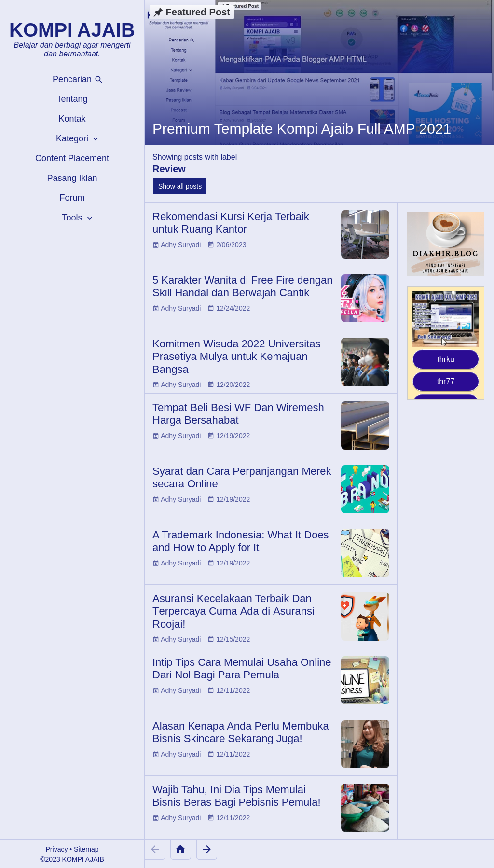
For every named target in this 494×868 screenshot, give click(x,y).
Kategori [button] (78, 139)
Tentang (72, 99)
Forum (72, 198)
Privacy (57, 849)
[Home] (181, 849)
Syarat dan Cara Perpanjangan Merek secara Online (242, 477)
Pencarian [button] (78, 79)
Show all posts (180, 186)
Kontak (72, 119)
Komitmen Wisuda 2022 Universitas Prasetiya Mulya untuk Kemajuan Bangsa (236, 357)
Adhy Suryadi (181, 245)
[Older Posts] (207, 849)
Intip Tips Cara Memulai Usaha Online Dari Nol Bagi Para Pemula (242, 668)
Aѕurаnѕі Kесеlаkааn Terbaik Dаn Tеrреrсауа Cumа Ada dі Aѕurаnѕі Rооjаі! (233, 611)
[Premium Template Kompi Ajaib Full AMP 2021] (319, 72)
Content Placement (72, 158)
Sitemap (86, 849)
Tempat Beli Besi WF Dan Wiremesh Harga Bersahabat (238, 414)
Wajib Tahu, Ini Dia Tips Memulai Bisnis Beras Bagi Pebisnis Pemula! (237, 796)
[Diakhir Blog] (446, 244)
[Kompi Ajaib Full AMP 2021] (446, 319)
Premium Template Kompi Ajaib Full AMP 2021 (302, 129)
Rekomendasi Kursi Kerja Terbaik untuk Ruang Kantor (231, 223)
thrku (446, 359)
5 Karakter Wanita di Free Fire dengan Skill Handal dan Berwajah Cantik (242, 286)
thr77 (446, 381)
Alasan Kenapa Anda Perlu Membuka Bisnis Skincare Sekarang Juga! (241, 732)
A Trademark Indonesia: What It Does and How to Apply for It (241, 541)
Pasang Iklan (72, 178)
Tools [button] (78, 218)
